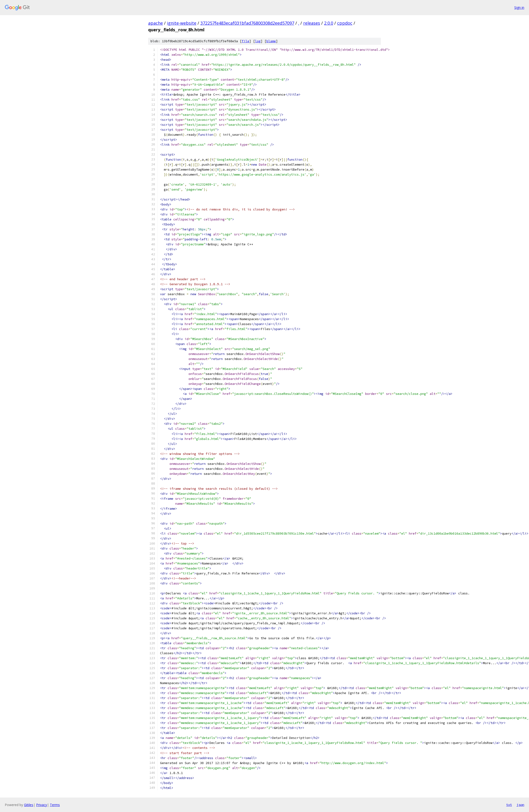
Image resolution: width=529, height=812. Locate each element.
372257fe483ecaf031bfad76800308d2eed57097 (247, 23)
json (520, 805)
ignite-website (182, 23)
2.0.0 (329, 23)
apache (156, 23)
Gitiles (29, 805)
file (246, 41)
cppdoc (345, 23)
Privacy (42, 805)
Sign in (519, 7)
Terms (55, 805)
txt (509, 805)
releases (312, 23)
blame (271, 41)
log (258, 41)
